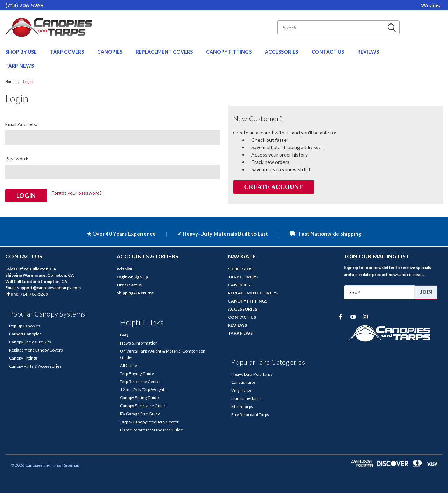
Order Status (129, 284)
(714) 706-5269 (24, 5)
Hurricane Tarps (246, 398)
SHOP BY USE (22, 52)
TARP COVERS (68, 52)
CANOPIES (110, 52)
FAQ (124, 335)
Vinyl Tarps (241, 390)
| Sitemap (71, 465)
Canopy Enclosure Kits (30, 342)
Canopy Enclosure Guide (143, 405)
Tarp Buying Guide (137, 373)
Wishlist (432, 5)
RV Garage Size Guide (140, 413)
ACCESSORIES (282, 52)
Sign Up (141, 276)
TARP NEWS (20, 66)
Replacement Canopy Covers (36, 350)
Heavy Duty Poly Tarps (252, 374)
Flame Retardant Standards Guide (152, 429)
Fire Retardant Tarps (250, 414)
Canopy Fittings (23, 358)
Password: (17, 158)
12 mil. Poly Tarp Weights (143, 389)
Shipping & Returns (135, 293)
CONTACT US (328, 52)
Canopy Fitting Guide (139, 397)
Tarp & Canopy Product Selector (149, 421)
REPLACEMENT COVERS (165, 52)
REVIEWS (368, 52)
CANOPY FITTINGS (229, 52)
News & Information (139, 343)
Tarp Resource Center (141, 381)
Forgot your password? (77, 193)
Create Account (273, 187)
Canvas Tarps (244, 382)
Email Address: (21, 124)
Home (10, 82)
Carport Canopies (25, 334)
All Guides (130, 365)
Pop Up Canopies (25, 325)
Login (28, 82)
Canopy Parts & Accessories (35, 366)
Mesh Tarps (242, 406)
